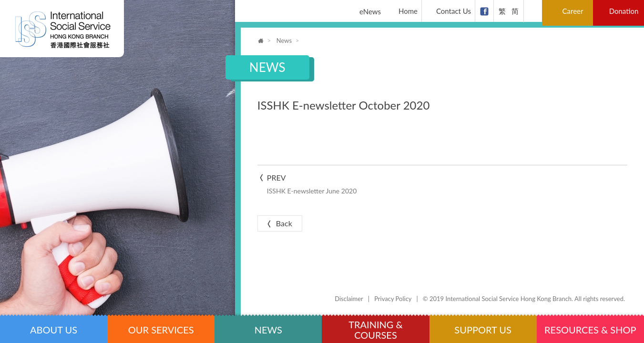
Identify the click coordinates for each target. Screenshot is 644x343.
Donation (624, 11)
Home (403, 11)
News (284, 40)
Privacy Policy (393, 299)
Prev (346, 185)
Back (279, 223)
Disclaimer (349, 299)
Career (569, 11)
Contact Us (448, 11)
